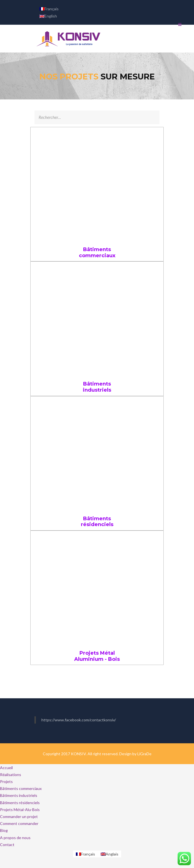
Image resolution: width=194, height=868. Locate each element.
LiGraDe (144, 754)
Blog (4, 830)
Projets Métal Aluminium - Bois (97, 656)
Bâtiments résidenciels (97, 522)
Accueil (6, 768)
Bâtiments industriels (97, 387)
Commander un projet (19, 816)
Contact (7, 845)
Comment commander (19, 823)
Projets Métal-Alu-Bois (20, 810)
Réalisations (11, 775)
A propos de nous (15, 838)
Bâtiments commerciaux (97, 252)
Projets (6, 781)
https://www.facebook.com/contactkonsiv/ (79, 720)
